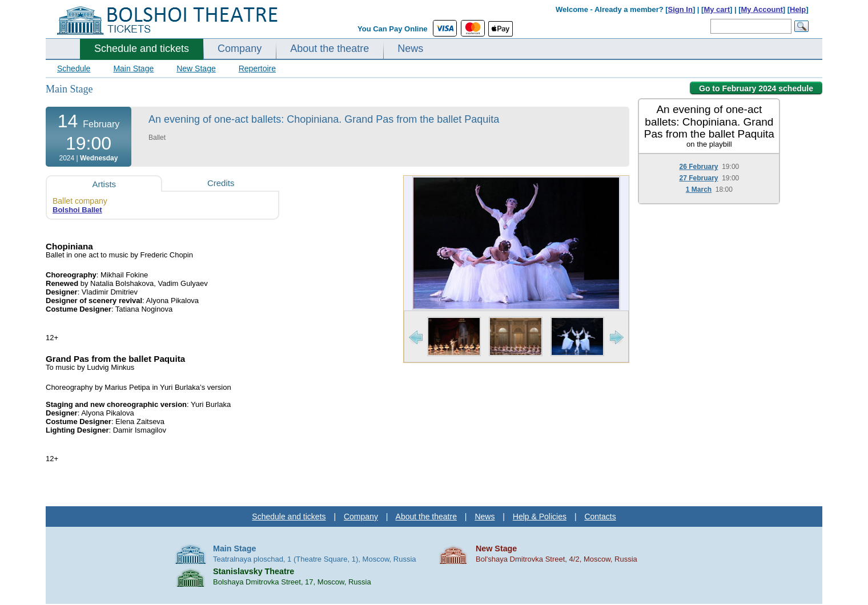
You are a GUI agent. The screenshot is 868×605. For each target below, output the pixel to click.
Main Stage (133, 68)
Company (240, 49)
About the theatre (329, 49)
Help (798, 9)
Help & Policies (540, 517)
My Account (762, 9)
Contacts (600, 517)
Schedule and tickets (142, 49)
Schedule (74, 68)
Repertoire (257, 68)
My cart (717, 9)
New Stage (196, 68)
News (410, 49)
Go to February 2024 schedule (756, 88)
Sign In (680, 9)
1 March (699, 189)
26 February (698, 167)
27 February (698, 178)
